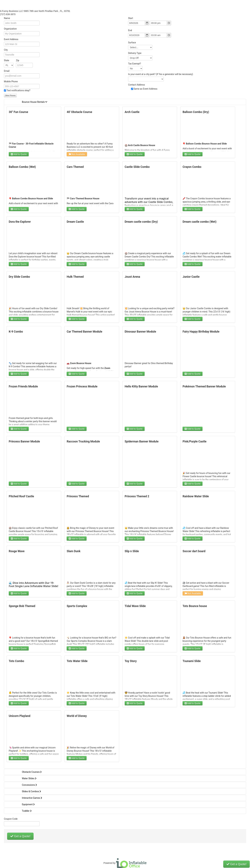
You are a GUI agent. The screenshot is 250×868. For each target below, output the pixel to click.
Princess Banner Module (24, 441)
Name (7, 18)
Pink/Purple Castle (194, 441)
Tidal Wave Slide (135, 606)
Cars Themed (75, 167)
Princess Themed (78, 496)
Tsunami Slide (192, 661)
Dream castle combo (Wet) (199, 222)
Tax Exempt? (134, 64)
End (130, 30)
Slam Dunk (74, 551)
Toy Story (131, 661)
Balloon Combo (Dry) (196, 112)
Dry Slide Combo (19, 277)
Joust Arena (132, 277)
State (12, 60)
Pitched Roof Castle (21, 496)
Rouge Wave (17, 551)
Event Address (11, 39)
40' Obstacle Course (79, 112)
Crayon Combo (192, 167)
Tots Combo (16, 661)
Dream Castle (75, 222)
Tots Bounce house (195, 606)
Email (7, 71)
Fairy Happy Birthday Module (201, 332)
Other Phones (10, 95)
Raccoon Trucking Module (83, 441)
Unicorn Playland (20, 716)
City (6, 50)
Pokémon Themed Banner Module (204, 386)
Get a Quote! (20, 836)
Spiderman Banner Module (142, 441)
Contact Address (137, 85)
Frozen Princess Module (82, 386)
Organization (10, 29)
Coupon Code (11, 819)
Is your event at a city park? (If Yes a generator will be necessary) (161, 74)
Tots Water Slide (77, 661)
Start (131, 18)
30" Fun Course (18, 112)
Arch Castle (132, 112)
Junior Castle (191, 277)
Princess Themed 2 (137, 496)
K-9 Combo (16, 332)
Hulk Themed (75, 277)
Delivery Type (135, 53)
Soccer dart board (194, 551)
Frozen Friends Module (23, 386)
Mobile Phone (11, 81)
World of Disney (77, 716)
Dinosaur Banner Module (140, 332)
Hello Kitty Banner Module (141, 386)
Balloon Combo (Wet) (22, 167)
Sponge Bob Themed (22, 606)
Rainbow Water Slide (196, 496)
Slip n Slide (132, 551)
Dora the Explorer (20, 222)
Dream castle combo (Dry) (141, 222)
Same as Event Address (146, 89)
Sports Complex (77, 606)
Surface (132, 43)
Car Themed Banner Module (84, 332)
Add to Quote (19, 154)
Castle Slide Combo (137, 167)
